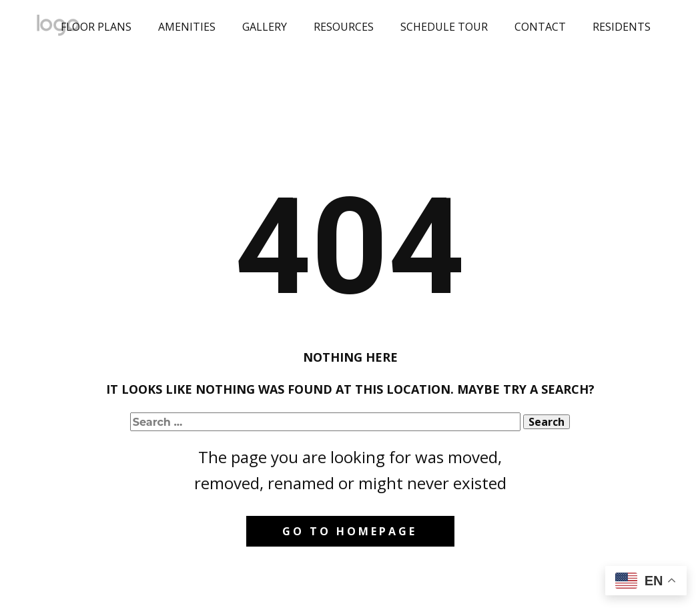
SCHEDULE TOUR (444, 27)
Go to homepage (350, 531)
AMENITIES (187, 27)
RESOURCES (344, 27)
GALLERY (265, 27)
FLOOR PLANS (96, 27)
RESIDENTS (622, 27)
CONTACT (540, 27)
